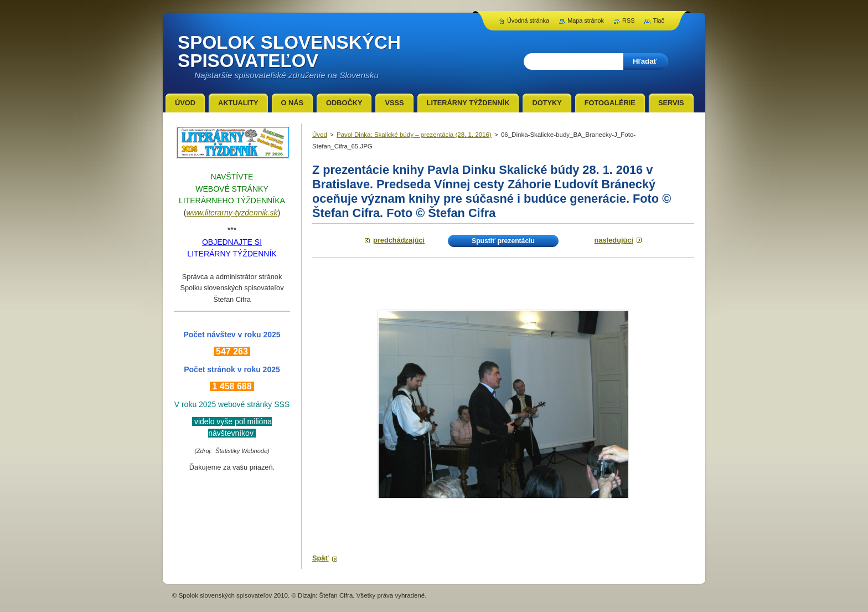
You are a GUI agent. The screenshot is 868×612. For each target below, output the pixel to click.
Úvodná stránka (528, 20)
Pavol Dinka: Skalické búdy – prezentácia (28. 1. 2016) (414, 135)
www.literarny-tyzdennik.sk (232, 213)
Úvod (320, 135)
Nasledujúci (614, 240)
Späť (321, 558)
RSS (628, 20)
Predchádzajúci (399, 240)
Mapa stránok (586, 20)
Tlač (658, 20)
